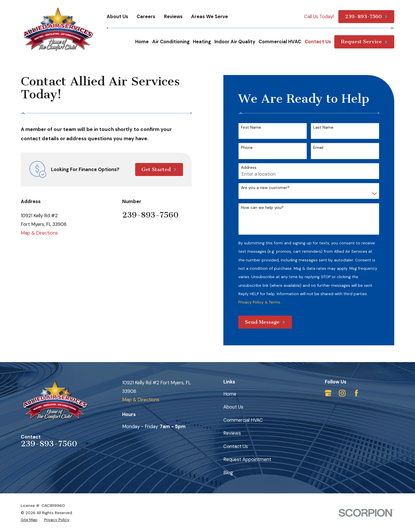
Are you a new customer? (265, 188)
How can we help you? (262, 208)
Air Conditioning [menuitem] (171, 42)
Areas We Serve (210, 17)
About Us (117, 17)
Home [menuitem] (142, 42)
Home (230, 394)
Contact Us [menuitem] (318, 42)
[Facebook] (356, 393)
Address (249, 167)
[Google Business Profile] (328, 393)
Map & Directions (39, 233)
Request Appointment (247, 459)
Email (318, 148)
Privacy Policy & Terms (259, 302)
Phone (247, 148)
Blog (228, 473)
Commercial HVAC (243, 420)
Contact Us (236, 446)
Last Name (323, 127)
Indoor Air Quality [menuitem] (235, 42)
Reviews (173, 17)
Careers (146, 17)
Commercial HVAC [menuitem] (280, 42)
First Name (251, 127)
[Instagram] (342, 393)
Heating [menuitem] (202, 42)
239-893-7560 (150, 215)
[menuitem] (29, 520)
